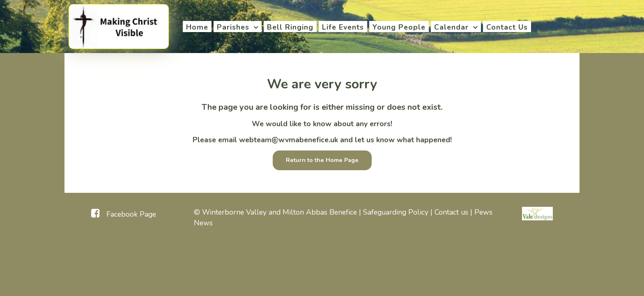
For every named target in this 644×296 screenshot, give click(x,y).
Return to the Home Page (322, 160)
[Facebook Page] (124, 213)
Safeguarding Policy (396, 212)
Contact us (451, 212)
